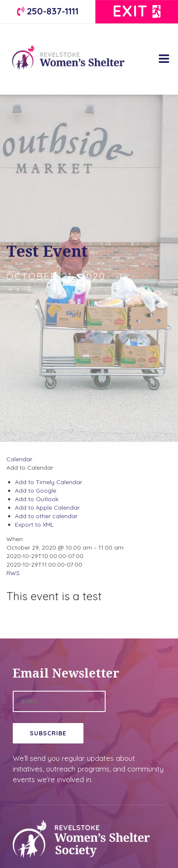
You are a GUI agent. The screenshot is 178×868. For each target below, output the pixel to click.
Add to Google (36, 491)
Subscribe (48, 733)
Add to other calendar (46, 516)
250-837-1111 (48, 11)
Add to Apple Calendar (47, 508)
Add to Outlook (37, 499)
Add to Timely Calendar (49, 482)
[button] (30, 468)
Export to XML (34, 525)
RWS (13, 573)
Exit (137, 11)
